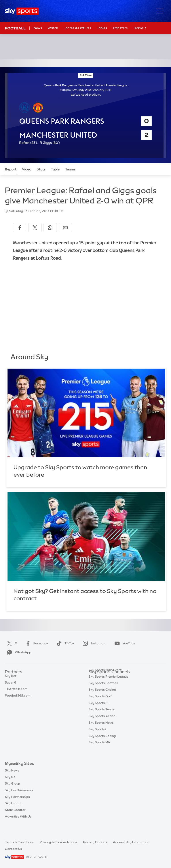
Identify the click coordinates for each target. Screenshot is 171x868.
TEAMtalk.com (16, 692)
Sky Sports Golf (100, 705)
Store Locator (15, 816)
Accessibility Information (131, 842)
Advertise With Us (18, 823)
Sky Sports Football (103, 692)
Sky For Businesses (19, 797)
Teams (140, 28)
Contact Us (13, 849)
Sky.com (11, 770)
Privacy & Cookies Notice (58, 842)
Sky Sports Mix (100, 751)
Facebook (36, 643)
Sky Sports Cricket (102, 698)
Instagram (94, 643)
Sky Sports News (101, 731)
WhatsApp (18, 652)
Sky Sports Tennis (102, 718)
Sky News (12, 777)
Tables (102, 28)
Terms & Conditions (19, 842)
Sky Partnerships (17, 803)
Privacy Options (95, 842)
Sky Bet (11, 679)
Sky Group (12, 790)
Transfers (120, 28)
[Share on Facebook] (20, 228)
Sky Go (10, 783)
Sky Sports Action (102, 725)
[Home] (22, 11)
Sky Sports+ (97, 738)
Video (27, 169)
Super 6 (10, 685)
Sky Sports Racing (102, 745)
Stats (41, 169)
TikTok (65, 643)
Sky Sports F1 (99, 712)
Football (15, 28)
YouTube (124, 643)
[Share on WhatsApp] (50, 228)
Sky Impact (13, 810)
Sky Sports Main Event (105, 679)
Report (11, 169)
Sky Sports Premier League (108, 685)
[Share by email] (65, 228)
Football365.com (18, 698)
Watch (53, 28)
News (38, 28)
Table (55, 169)
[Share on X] (35, 228)
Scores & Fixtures (77, 28)
